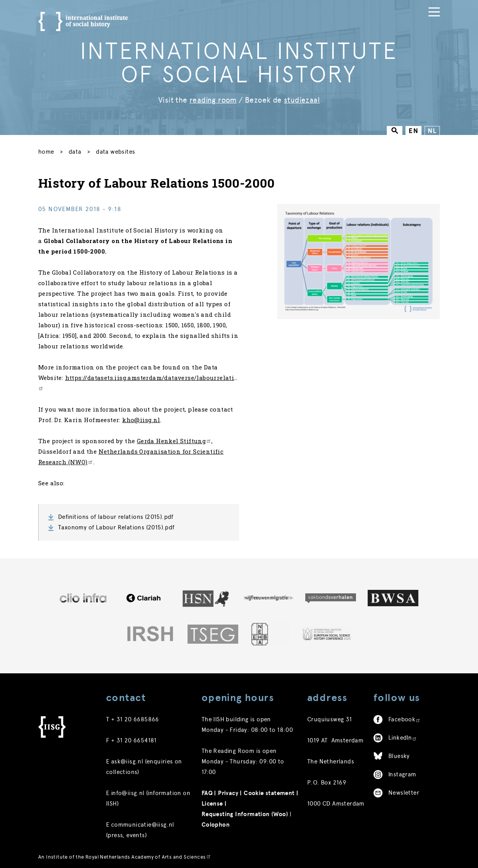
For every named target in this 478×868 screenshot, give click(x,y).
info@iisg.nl (128, 791)
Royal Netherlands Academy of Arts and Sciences (148, 855)
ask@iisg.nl (127, 760)
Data (299, 8)
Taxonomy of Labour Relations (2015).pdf (116, 525)
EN (413, 129)
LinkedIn (403, 736)
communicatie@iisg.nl (143, 823)
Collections (262, 8)
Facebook (405, 717)
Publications (380, 8)
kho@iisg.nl (141, 418)
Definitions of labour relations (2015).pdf (116, 515)
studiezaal (302, 98)
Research (332, 8)
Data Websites (115, 150)
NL (432, 129)
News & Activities (203, 8)
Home (46, 150)
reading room (213, 98)
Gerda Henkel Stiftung (174, 439)
